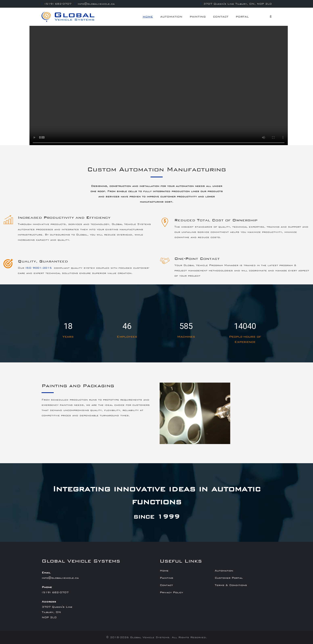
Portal (242, 17)
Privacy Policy (171, 592)
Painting (198, 17)
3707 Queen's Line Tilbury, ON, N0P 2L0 (238, 4)
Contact (221, 17)
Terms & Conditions (231, 585)
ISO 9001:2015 (40, 268)
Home (148, 17)
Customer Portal (229, 578)
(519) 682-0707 (58, 4)
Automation (171, 17)
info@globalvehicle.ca (96, 4)
